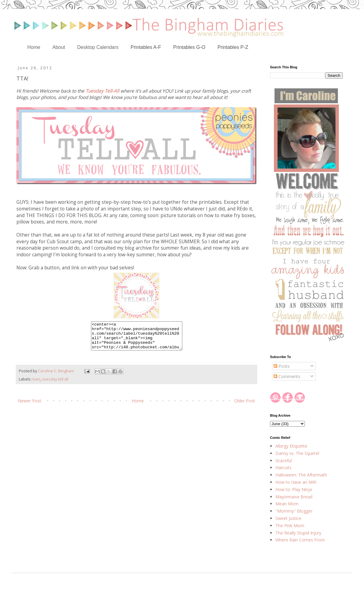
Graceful (284, 461)
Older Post (245, 406)
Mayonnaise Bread (294, 497)
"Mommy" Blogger (294, 511)
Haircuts (283, 468)
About (59, 47)
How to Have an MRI (296, 482)
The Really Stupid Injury (298, 533)
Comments (287, 376)
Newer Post (30, 406)
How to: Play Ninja (294, 489)
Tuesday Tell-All (102, 91)
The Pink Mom (290, 526)
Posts (282, 366)
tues (37, 385)
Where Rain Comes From (300, 540)
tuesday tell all (55, 385)
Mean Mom (287, 504)
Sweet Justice (288, 518)
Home (34, 47)
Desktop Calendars (98, 47)
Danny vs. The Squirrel (297, 453)
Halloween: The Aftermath (301, 475)
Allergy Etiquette (291, 446)
